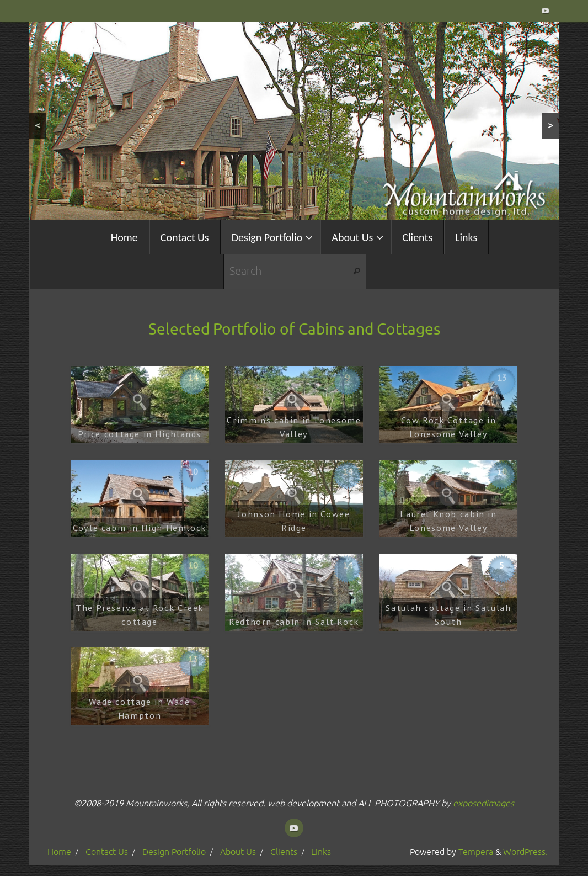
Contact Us (107, 852)
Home (59, 852)
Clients (284, 852)
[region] (294, 121)
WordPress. (525, 852)
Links (321, 852)
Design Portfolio (174, 852)
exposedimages (483, 803)
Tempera (476, 852)
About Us (238, 852)
